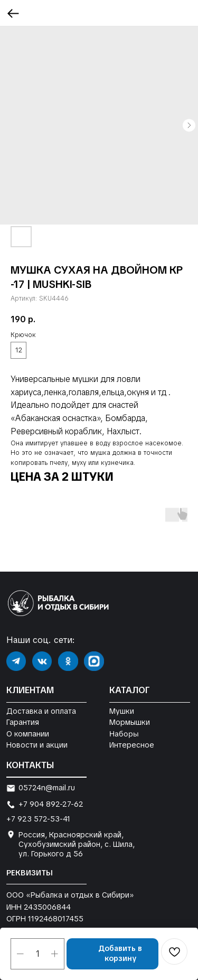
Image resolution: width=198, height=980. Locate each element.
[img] (16, 661)
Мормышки (130, 722)
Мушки (122, 711)
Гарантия (23, 722)
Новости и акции (37, 745)
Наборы (124, 734)
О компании (28, 734)
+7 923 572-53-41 (38, 819)
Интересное (132, 745)
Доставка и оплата (41, 711)
